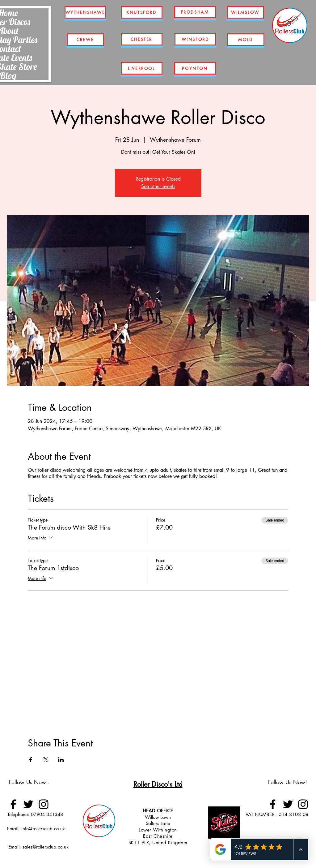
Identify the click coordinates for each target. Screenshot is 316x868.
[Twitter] (28, 804)
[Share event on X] (46, 760)
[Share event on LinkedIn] (61, 760)
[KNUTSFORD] (142, 12)
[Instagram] (44, 804)
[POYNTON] (195, 68)
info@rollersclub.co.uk (43, 829)
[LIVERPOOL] (142, 68)
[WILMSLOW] (245, 12)
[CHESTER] (142, 39)
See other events (158, 186)
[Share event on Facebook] (31, 760)
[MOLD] (246, 40)
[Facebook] (13, 804)
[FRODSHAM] (195, 12)
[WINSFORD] (195, 39)
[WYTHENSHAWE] (85, 12)
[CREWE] (85, 40)
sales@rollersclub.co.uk (46, 847)
